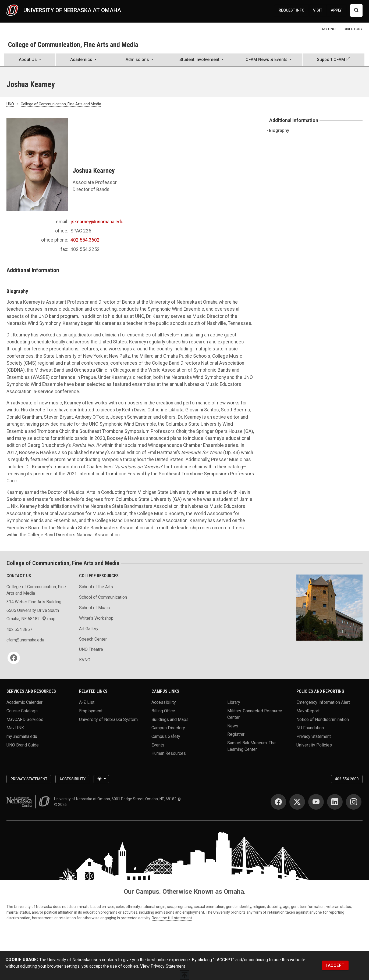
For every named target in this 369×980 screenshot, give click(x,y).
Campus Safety (166, 736)
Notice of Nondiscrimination (323, 719)
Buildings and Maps (170, 719)
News (233, 726)
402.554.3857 (19, 629)
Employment (91, 711)
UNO (10, 104)
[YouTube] (316, 802)
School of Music (94, 608)
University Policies (314, 745)
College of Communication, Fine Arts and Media (73, 45)
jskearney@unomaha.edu (97, 222)
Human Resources (169, 753)
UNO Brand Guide (23, 745)
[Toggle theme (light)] (101, 779)
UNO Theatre (91, 649)
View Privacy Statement (163, 966)
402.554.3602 (85, 240)
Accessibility (164, 702)
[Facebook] (14, 658)
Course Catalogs (22, 711)
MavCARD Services (25, 719)
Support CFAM (331, 60)
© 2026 (61, 805)
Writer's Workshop (96, 618)
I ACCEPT (335, 965)
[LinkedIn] (335, 802)
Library (234, 702)
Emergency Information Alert (323, 702)
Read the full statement (172, 918)
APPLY (336, 10)
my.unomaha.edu (22, 736)
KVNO (85, 660)
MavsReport (308, 711)
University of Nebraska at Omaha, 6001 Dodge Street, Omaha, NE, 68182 (118, 799)
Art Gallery (89, 629)
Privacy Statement (314, 736)
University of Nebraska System (108, 719)
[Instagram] (354, 802)
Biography (279, 130)
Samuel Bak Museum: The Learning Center (251, 746)
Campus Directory (168, 728)
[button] (30, 60)
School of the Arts (96, 587)
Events (158, 745)
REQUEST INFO (292, 10)
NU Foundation (310, 728)
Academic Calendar (24, 702)
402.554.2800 (347, 779)
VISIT (318, 10)
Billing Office (163, 711)
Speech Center (93, 639)
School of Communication (103, 597)
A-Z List (87, 702)
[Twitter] (297, 802)
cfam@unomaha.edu (25, 640)
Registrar (236, 734)
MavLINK (15, 728)
